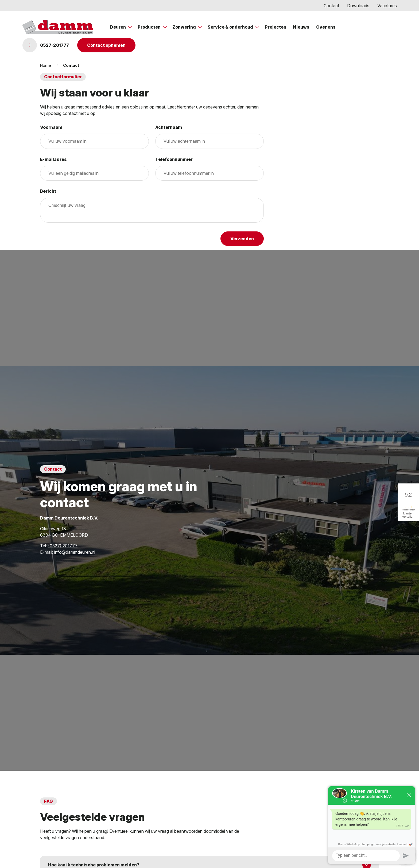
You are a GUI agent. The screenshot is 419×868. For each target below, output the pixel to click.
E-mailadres (53, 159)
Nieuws (301, 27)
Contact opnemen (106, 45)
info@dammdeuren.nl (75, 552)
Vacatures (387, 6)
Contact (331, 6)
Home (46, 65)
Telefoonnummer (174, 159)
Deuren (118, 27)
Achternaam (169, 127)
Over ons (326, 27)
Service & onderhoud (231, 27)
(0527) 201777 (63, 546)
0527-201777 (46, 45)
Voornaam (51, 127)
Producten (150, 27)
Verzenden (242, 239)
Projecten (276, 27)
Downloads (358, 6)
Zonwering (185, 27)
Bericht (48, 191)
